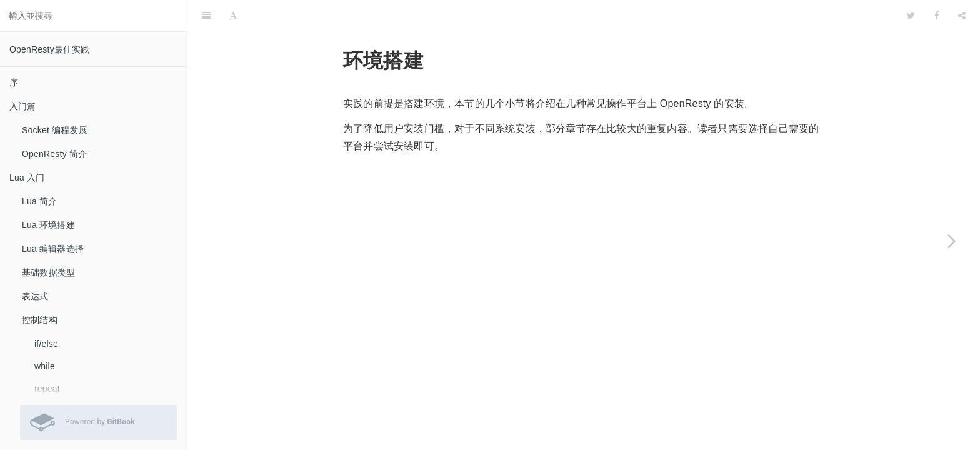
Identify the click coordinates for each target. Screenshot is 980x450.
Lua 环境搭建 (48, 225)
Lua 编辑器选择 (53, 249)
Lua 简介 (39, 201)
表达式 (35, 296)
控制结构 (40, 320)
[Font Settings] (233, 16)
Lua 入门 (27, 177)
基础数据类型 (48, 272)
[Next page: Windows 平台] (952, 241)
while (45, 366)
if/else (46, 344)
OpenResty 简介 (54, 154)
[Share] (962, 16)
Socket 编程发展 (55, 130)
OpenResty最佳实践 (50, 49)
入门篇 (23, 106)
